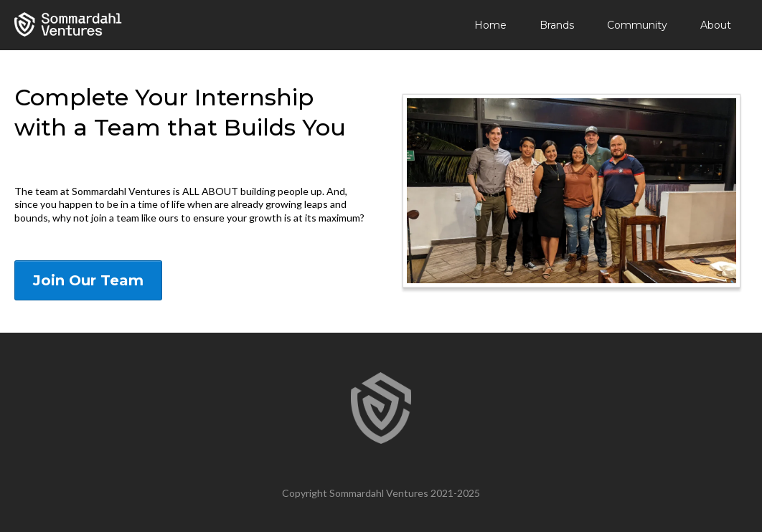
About (716, 25)
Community (637, 25)
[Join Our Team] (88, 280)
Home (490, 25)
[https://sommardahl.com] (68, 24)
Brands (557, 25)
